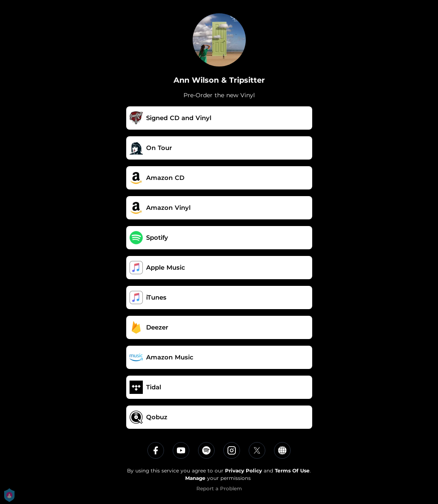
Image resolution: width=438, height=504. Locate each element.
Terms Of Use (292, 471)
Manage (195, 478)
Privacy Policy (243, 471)
